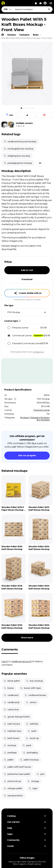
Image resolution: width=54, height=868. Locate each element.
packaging (30, 753)
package (10, 753)
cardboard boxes (35, 695)
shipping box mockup (17, 156)
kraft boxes (12, 738)
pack (27, 745)
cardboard (11, 695)
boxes (9, 688)
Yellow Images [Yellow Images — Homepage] (27, 858)
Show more (27, 638)
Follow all (20, 126)
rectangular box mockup (19, 149)
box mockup (34, 681)
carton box (11, 710)
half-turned (12, 724)
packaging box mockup (18, 163)
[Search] (49, 9)
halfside (32, 724)
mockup (10, 745)
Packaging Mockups (39, 418)
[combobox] (33, 9)
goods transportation (17, 717)
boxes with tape (31, 688)
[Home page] (3, 35)
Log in (5, 661)
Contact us (38, 352)
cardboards (12, 702)
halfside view (13, 731)
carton (31, 702)
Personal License (42, 410)
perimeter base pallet (17, 774)
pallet (9, 760)
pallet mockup (29, 760)
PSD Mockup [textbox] (14, 312)
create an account (21, 661)
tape (33, 788)
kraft (32, 731)
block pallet (12, 681)
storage (33, 781)
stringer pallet (13, 788)
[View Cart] (36, 3)
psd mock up (12, 781)
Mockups (24, 418)
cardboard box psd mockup (20, 142)
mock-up (32, 738)
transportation (13, 796)
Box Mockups (43, 420)
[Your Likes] (40, 3)
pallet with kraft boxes (17, 767)
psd (40, 774)
